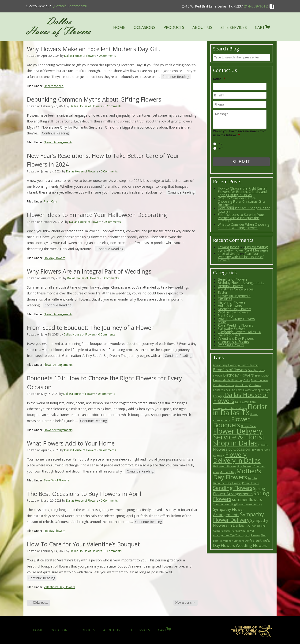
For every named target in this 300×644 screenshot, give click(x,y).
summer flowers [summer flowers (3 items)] (247, 499)
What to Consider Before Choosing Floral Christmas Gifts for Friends (242, 201)
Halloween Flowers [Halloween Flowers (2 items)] (225, 466)
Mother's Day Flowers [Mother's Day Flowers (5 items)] (237, 474)
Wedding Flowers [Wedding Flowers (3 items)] (251, 545)
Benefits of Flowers (56, 480)
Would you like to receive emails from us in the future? (240, 133)
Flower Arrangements (58, 142)
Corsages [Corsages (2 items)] (218, 396)
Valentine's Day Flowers (59, 587)
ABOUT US (202, 27)
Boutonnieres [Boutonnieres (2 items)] (259, 380)
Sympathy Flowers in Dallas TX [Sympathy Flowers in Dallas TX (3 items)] (241, 523)
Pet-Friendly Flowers (233, 312)
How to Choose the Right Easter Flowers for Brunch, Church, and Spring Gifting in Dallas (242, 192)
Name (219, 79)
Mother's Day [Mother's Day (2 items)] (228, 472)
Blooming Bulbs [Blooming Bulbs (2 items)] (241, 380)
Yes (221, 148)
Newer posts (186, 603)
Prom (222, 322)
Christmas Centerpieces (236, 289)
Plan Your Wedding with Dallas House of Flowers (241, 257)
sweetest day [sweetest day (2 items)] (254, 504)
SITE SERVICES (234, 27)
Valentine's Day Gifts (233, 342)
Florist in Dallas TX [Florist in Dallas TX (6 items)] (240, 410)
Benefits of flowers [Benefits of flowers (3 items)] (230, 370)
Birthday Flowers (231, 286)
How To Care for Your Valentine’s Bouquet (83, 544)
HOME (119, 27)
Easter (223, 292)
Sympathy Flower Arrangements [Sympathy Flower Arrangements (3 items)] (229, 512)
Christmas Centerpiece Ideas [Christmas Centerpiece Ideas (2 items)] (231, 385)
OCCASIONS (144, 27)
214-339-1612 (256, 6)
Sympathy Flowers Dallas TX (239, 332)
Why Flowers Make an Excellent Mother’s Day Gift (94, 49)
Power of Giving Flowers (236, 319)
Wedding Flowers (231, 345)
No (221, 143)
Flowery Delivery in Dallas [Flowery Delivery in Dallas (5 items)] (237, 457)
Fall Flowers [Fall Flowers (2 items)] (242, 402)
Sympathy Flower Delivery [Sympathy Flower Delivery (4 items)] (238, 517)
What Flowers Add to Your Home (71, 443)
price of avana (229, 253)
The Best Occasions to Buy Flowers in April (84, 494)
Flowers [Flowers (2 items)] (263, 445)
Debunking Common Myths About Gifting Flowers (94, 99)
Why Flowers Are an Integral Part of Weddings (89, 271)
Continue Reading (176, 77)
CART (260, 27)
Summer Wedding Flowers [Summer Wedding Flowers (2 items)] (229, 504)
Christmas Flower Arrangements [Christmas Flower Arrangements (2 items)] (250, 390)
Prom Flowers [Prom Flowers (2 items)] (251, 483)
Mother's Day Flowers (234, 309)
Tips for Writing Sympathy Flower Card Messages (243, 249)
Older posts (38, 603)
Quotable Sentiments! (69, 6)
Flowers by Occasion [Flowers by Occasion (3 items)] (232, 449)
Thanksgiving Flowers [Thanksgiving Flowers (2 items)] (248, 535)
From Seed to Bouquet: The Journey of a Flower (90, 328)
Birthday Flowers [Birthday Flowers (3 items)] (238, 375)
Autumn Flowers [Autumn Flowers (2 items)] (248, 365)
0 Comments (107, 56)
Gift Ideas (225, 299)
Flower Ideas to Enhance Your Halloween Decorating (97, 215)
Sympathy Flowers (232, 329)
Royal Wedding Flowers (235, 325)
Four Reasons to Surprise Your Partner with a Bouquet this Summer (241, 218)
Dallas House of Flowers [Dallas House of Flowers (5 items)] (241, 398)
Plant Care (51, 201)
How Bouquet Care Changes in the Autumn (244, 210)
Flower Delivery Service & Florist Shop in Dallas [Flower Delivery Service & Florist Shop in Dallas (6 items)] (239, 437)
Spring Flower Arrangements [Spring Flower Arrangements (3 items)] (239, 491)
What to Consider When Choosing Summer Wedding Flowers (243, 226)
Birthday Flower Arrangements (241, 283)
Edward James (229, 247)
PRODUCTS (174, 27)
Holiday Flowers (54, 258)
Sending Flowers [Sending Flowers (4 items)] (233, 488)
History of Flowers (232, 302)
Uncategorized (54, 86)
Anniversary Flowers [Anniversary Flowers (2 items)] (225, 365)
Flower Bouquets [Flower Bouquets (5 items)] (231, 422)
